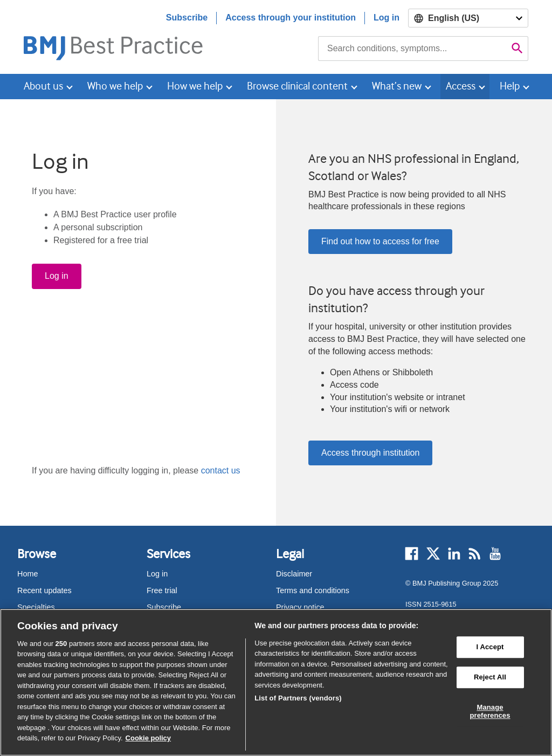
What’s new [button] (397, 86)
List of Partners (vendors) (298, 698)
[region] (276, 682)
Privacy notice (300, 607)
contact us (221, 470)
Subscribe (187, 18)
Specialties (36, 607)
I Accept (490, 647)
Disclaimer (294, 574)
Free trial (162, 590)
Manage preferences (490, 712)
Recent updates (44, 590)
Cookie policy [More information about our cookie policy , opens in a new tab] (149, 738)
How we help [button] (195, 86)
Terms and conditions (313, 590)
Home (27, 574)
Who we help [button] (115, 86)
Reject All (490, 677)
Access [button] (461, 86)
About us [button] (43, 86)
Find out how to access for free (380, 241)
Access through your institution (291, 18)
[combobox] (412, 49)
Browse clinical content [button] (297, 86)
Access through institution (370, 453)
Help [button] (510, 86)
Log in (387, 18)
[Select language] (468, 18)
